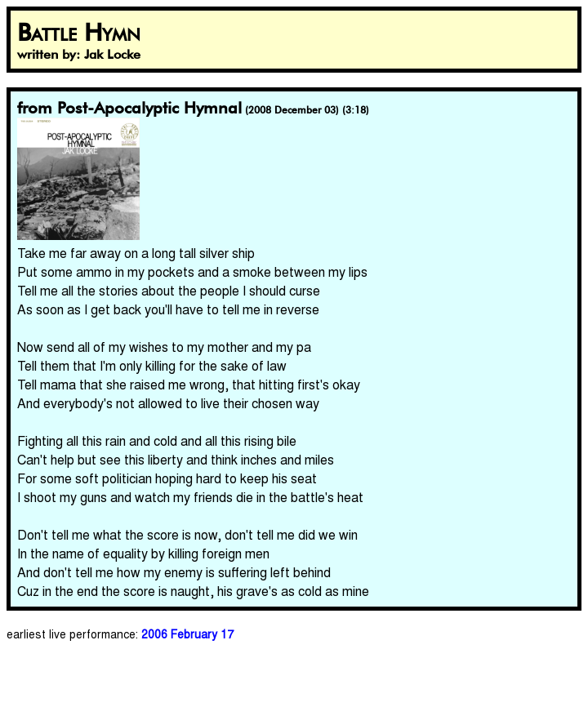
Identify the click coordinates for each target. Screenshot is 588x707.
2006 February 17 (187, 634)
